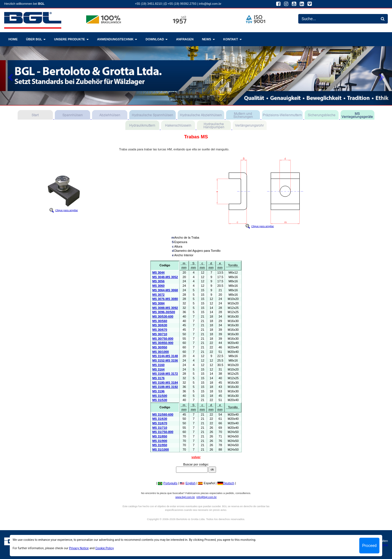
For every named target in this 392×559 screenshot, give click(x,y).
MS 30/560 (160, 321)
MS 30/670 (160, 330)
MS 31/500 (160, 396)
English (188, 483)
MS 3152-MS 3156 (165, 360)
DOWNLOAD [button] (157, 39)
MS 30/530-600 (163, 316)
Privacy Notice (79, 548)
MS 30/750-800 (163, 339)
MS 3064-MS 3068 (165, 290)
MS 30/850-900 (163, 343)
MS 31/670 (160, 423)
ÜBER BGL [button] (36, 39)
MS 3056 (158, 281)
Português (168, 483)
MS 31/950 (160, 445)
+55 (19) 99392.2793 (180, 4)
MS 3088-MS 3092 (165, 308)
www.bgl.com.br (185, 497)
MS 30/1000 (160, 352)
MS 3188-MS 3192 (165, 387)
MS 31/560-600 (163, 414)
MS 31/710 (160, 428)
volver (196, 457)
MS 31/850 (160, 436)
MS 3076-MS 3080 (165, 299)
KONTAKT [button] (233, 39)
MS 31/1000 (160, 449)
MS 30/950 (160, 347)
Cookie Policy (105, 548)
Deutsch (226, 483)
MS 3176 (158, 378)
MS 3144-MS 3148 (165, 356)
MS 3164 (158, 369)
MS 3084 (158, 303)
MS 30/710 (160, 334)
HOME (13, 39)
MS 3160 (158, 365)
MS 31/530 (160, 400)
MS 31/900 (160, 441)
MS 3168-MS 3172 (165, 374)
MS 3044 (158, 272)
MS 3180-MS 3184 (165, 383)
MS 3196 (158, 391)
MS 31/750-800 (163, 432)
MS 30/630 (160, 325)
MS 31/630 (160, 419)
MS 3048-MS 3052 (165, 277)
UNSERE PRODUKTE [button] (71, 39)
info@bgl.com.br (210, 4)
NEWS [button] (208, 39)
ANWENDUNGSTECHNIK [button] (117, 39)
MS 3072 (158, 295)
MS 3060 (158, 286)
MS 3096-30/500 (164, 312)
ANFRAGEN (185, 39)
